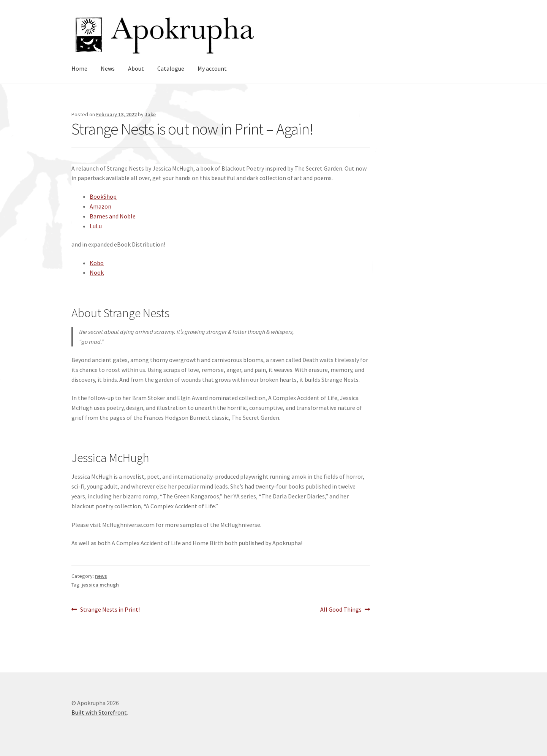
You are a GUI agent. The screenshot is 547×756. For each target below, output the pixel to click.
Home (79, 68)
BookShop (103, 196)
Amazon (100, 206)
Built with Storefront (99, 712)
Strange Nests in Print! (110, 610)
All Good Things (341, 610)
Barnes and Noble (113, 216)
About (136, 68)
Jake (150, 114)
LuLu (96, 226)
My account (212, 68)
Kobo (97, 263)
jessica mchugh (100, 585)
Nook (97, 272)
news (101, 576)
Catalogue (171, 68)
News (108, 68)
